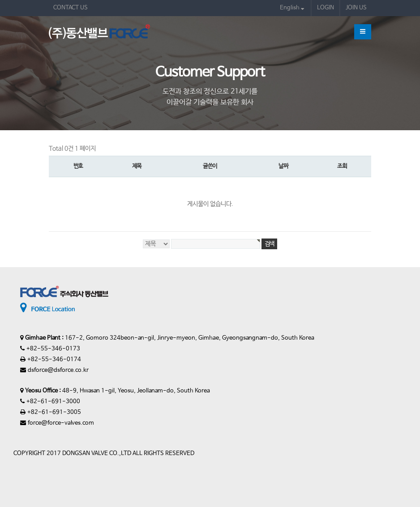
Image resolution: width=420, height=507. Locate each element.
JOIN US (356, 8)
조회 (342, 166)
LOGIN (326, 8)
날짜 (283, 166)
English (292, 8)
